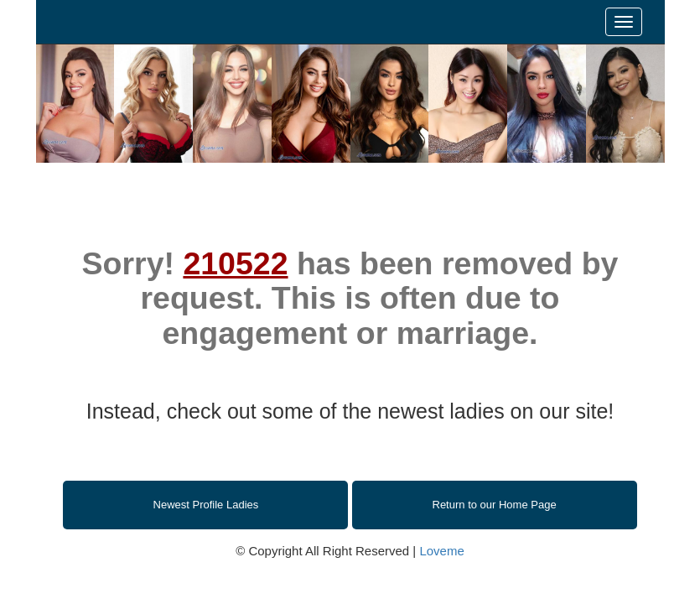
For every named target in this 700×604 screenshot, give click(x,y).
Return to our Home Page (495, 505)
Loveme (441, 551)
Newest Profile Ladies (206, 505)
